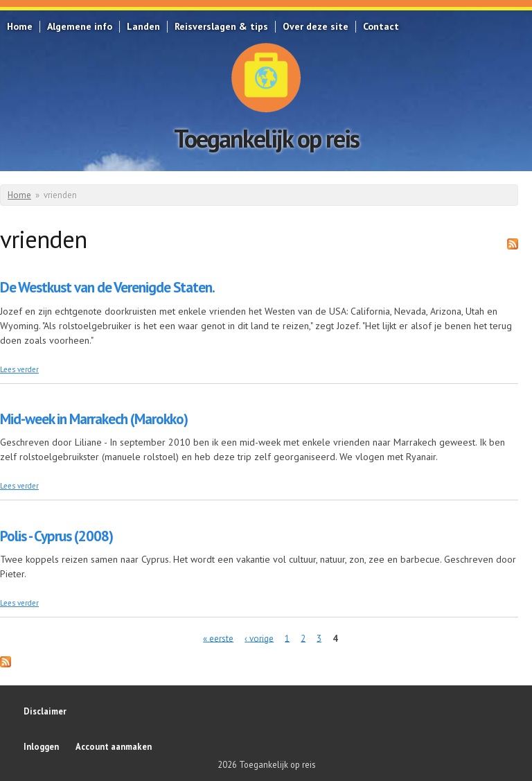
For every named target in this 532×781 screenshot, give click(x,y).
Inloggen (41, 746)
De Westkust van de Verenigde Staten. (107, 287)
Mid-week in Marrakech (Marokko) (94, 419)
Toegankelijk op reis (266, 138)
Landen (143, 26)
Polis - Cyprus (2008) (56, 536)
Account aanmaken (114, 746)
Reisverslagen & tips (221, 26)
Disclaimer (45, 711)
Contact (381, 26)
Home (20, 26)
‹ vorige (259, 638)
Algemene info (80, 26)
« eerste (218, 638)
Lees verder (19, 369)
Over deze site (316, 26)
